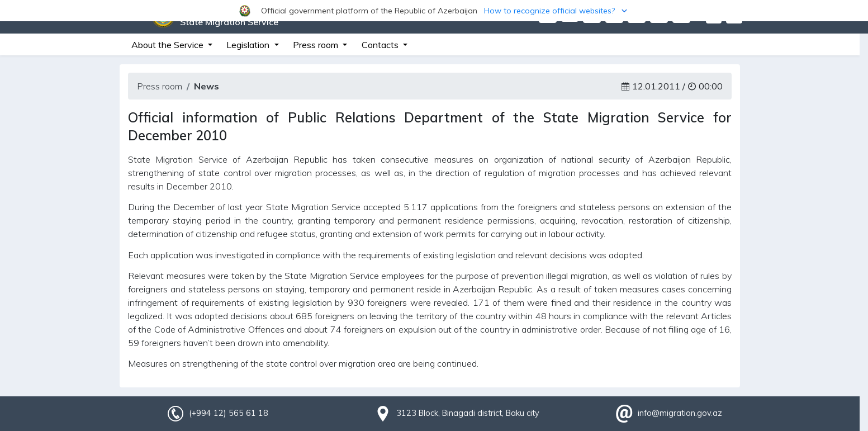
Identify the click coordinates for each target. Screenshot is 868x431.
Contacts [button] (381, 45)
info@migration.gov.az (680, 413)
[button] (434, 11)
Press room (160, 86)
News (207, 86)
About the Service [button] (169, 45)
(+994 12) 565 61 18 (229, 413)
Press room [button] (317, 45)
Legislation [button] (249, 45)
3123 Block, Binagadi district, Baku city (468, 413)
